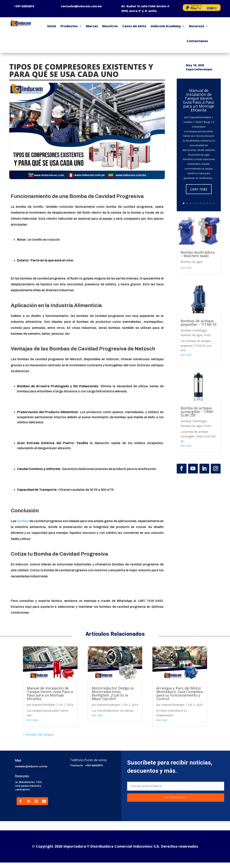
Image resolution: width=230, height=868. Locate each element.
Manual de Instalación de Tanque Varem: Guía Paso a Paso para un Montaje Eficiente (199, 100)
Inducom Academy (166, 26)
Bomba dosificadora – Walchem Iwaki (198, 254)
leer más (186, 268)
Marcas (92, 26)
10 (214, 203)
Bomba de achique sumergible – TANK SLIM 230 (197, 412)
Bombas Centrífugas (194, 330)
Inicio (52, 26)
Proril (207, 335)
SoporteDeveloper (200, 117)
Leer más (199, 189)
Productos (69, 26)
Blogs (207, 122)
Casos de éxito (134, 26)
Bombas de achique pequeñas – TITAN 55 (199, 323)
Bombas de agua (192, 262)
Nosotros (110, 26)
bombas (23, 521)
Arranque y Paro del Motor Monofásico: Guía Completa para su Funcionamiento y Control (180, 693)
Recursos (197, 26)
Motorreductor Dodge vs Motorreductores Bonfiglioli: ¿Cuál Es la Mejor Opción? (113, 693)
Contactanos (197, 41)
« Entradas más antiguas (38, 734)
